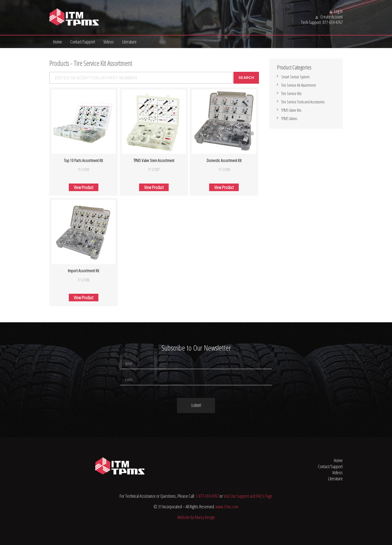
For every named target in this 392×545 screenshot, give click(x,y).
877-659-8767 (333, 22)
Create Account (329, 17)
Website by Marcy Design (196, 517)
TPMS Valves (289, 119)
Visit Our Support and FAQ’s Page (248, 496)
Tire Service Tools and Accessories (303, 102)
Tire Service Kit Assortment (299, 85)
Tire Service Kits (291, 94)
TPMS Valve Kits (291, 110)
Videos (109, 42)
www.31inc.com (227, 507)
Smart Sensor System (295, 77)
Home (58, 42)
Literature (129, 42)
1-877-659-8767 (207, 496)
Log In (336, 11)
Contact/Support (83, 42)
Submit (196, 405)
